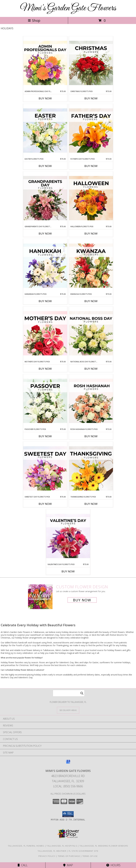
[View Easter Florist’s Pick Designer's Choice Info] (45, 131)
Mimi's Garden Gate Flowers (68, 8)
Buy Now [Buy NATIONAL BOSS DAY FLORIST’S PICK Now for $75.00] (91, 369)
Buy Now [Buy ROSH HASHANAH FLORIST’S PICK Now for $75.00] (91, 436)
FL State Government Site (83, 851)
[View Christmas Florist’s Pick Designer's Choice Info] (91, 63)
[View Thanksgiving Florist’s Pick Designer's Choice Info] (91, 469)
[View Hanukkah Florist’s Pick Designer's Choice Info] (45, 266)
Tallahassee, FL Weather (52, 851)
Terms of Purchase (69, 856)
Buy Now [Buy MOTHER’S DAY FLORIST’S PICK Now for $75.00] (45, 369)
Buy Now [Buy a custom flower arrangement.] (82, 600)
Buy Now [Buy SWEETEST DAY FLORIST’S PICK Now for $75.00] (45, 504)
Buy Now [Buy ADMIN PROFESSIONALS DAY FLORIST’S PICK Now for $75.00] (45, 98)
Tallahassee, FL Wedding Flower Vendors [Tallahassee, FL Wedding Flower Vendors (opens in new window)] (104, 846)
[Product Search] (69, 693)
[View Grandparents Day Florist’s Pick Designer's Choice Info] (45, 198)
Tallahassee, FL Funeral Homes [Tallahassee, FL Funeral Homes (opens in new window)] (26, 846)
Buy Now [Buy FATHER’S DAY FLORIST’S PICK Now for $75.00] (91, 166)
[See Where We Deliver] (68, 710)
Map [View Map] (68, 865)
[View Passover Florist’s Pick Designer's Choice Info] (45, 401)
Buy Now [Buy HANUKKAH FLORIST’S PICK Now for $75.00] (45, 301)
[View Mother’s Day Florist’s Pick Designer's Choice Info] (45, 333)
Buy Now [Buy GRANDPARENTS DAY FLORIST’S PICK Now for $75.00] (45, 233)
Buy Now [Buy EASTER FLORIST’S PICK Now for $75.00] (45, 166)
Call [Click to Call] (23, 865)
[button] (68, 814)
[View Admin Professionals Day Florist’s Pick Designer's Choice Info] (45, 63)
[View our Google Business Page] (68, 763)
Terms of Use (90, 856)
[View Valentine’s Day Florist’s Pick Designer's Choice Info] (68, 536)
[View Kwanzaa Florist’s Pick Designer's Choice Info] (91, 266)
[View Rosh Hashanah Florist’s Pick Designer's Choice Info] (91, 401)
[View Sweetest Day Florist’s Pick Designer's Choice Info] (45, 469)
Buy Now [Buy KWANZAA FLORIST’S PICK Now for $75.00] (91, 301)
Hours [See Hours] (113, 865)
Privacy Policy (47, 856)
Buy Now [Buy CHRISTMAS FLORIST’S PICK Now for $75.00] (91, 98)
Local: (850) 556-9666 (68, 786)
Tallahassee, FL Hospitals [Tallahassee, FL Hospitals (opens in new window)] (62, 846)
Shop (34, 20)
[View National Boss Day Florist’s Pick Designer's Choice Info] (91, 333)
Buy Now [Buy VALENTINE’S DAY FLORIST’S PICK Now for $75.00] (68, 571)
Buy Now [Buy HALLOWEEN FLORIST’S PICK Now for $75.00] (91, 233)
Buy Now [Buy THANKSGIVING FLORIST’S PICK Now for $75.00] (91, 504)
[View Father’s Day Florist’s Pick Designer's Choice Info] (91, 131)
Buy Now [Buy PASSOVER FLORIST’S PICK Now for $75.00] (45, 436)
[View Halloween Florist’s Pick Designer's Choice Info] (91, 198)
